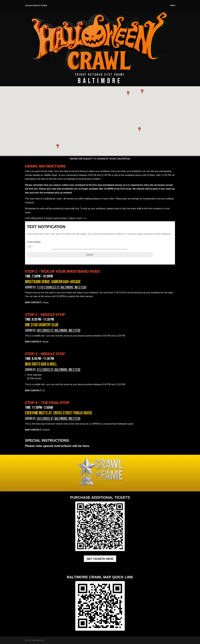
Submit (90, 255)
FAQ (84, 218)
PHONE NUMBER (34, 242)
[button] (58, 146)
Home (173, 6)
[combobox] (30, 247)
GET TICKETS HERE (100, 559)
